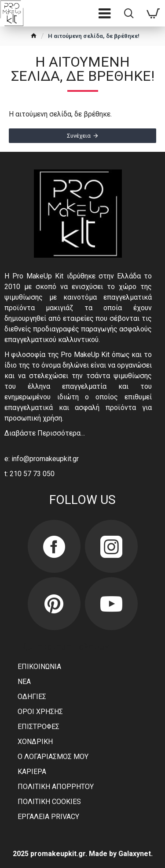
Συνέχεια (79, 136)
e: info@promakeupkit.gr (42, 459)
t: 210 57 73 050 (29, 474)
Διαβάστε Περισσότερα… (45, 433)
